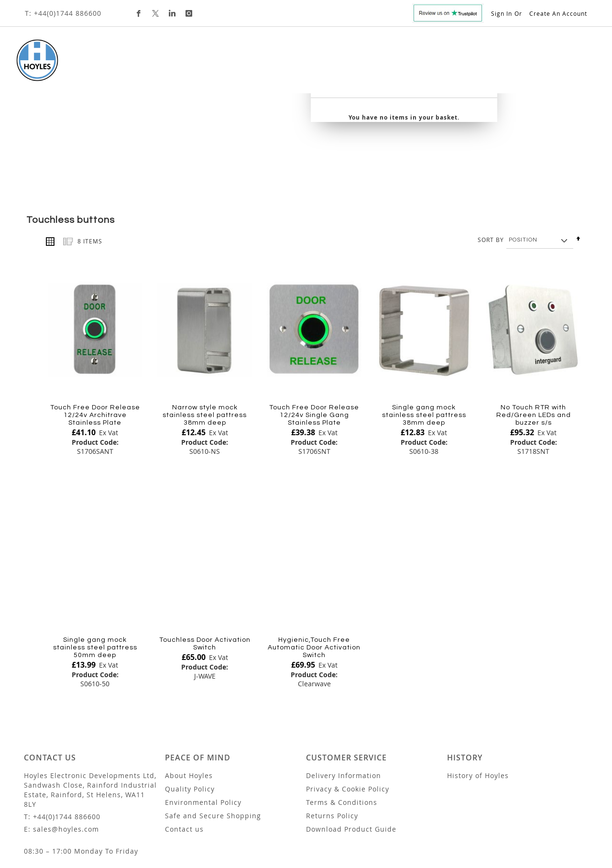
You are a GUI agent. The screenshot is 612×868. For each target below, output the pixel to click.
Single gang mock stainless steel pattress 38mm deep (424, 353)
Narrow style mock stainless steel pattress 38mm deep (205, 353)
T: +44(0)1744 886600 (63, 13)
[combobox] (516, 68)
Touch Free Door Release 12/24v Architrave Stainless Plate (95, 353)
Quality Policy (190, 727)
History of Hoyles (478, 714)
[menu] (253, 65)
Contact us (184, 767)
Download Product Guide (351, 767)
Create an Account (558, 13)
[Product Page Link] (95, 268)
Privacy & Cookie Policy (348, 727)
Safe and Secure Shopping (213, 754)
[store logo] (32, 60)
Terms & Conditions (342, 741)
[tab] (253, 65)
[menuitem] (98, 65)
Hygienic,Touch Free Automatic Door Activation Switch (314, 586)
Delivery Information (344, 714)
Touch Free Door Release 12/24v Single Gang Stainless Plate (314, 353)
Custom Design (317, 64)
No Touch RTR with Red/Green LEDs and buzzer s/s (534, 353)
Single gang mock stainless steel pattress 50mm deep (95, 586)
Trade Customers (392, 64)
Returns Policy (332, 754)
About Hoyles (189, 714)
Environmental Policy (203, 741)
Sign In (502, 13)
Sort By (491, 177)
